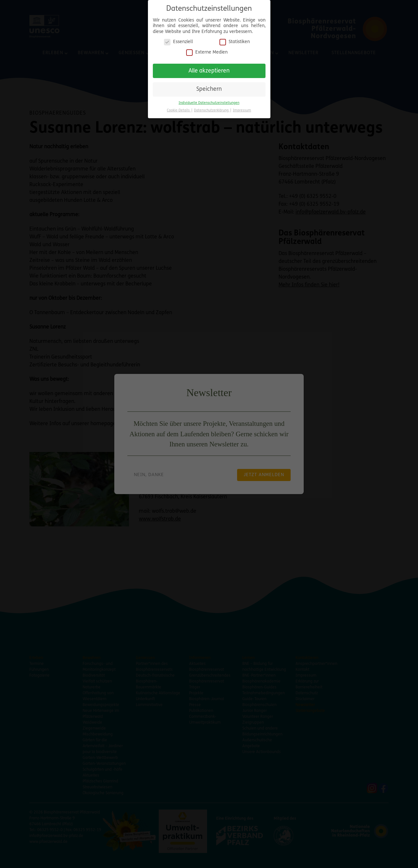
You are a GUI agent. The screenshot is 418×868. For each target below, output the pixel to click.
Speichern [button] (209, 87)
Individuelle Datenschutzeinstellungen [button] (209, 101)
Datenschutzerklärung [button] (212, 109)
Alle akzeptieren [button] (209, 69)
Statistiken (235, 40)
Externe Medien (207, 50)
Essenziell (178, 40)
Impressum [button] (242, 109)
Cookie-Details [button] (179, 109)
